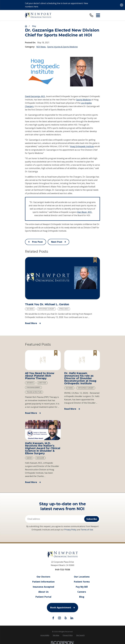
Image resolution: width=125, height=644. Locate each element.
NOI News (41, 47)
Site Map (56, 635)
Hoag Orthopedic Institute (82, 146)
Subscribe (92, 519)
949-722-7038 (62, 570)
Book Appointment (62, 607)
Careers (82, 592)
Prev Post (36, 242)
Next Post (58, 242)
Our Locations (82, 577)
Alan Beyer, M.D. (85, 212)
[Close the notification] (122, 5)
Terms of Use (87, 530)
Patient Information (43, 582)
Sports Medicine (83, 100)
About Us (43, 592)
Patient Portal (43, 597)
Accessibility (45, 635)
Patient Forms (82, 582)
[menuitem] (45, 635)
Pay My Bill (82, 587)
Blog (82, 597)
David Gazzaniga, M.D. (35, 96)
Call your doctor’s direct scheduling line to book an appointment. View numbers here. (56, 5)
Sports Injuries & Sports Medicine (62, 47)
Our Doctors (43, 577)
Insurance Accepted (43, 587)
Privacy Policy (70, 530)
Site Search (80, 635)
